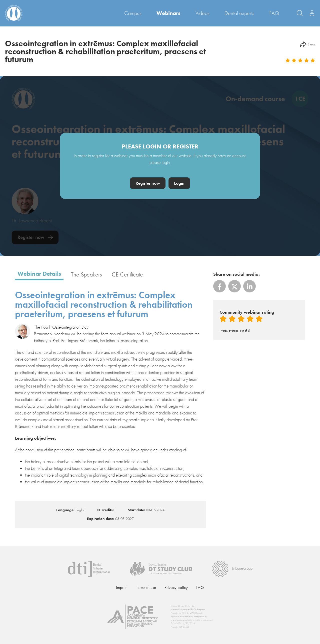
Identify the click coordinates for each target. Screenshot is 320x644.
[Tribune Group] (232, 568)
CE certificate (127, 275)
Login (179, 183)
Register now (148, 183)
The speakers (86, 275)
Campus (133, 13)
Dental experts (239, 13)
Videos (202, 13)
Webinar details (39, 274)
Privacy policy (176, 587)
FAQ (274, 13)
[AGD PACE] (133, 617)
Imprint (122, 587)
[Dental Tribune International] (89, 568)
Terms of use (146, 587)
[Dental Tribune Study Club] (161, 568)
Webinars (168, 13)
